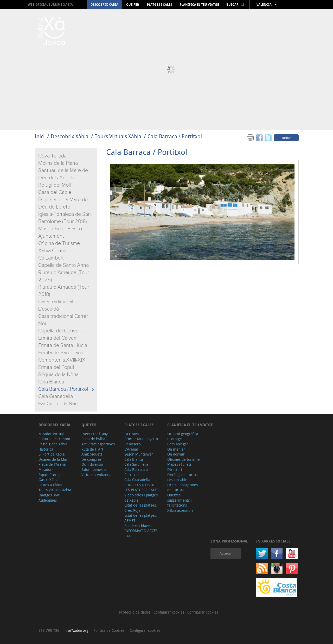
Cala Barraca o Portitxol (136, 472)
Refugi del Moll (55, 185)
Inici (40, 136)
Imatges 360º (49, 495)
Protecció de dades (135, 612)
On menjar (176, 449)
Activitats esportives (98, 444)
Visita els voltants (96, 475)
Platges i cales (159, 5)
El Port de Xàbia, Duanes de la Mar (53, 457)
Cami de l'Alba (93, 439)
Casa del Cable (55, 192)
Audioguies (48, 500)
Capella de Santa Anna (63, 265)
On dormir (176, 454)
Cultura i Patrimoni (54, 439)
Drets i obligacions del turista (182, 487)
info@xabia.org (76, 630)
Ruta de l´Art (92, 449)
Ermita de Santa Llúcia (63, 345)
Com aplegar (178, 444)
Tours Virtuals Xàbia (118, 136)
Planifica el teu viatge (199, 5)
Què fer (133, 5)
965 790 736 (49, 630)
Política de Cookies (109, 630)
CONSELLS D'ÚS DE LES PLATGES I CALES (141, 487)
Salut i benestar (94, 469)
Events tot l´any (95, 434)
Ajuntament (51, 236)
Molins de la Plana (58, 163)
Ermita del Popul (56, 367)
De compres (91, 459)
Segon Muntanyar (139, 454)
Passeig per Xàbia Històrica (53, 447)
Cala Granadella (56, 396)
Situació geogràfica (183, 434)
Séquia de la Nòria (58, 375)
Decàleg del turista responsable (183, 477)
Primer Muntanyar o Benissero (141, 441)
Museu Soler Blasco (60, 229)
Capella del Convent (61, 331)
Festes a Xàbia (50, 485)
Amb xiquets (92, 454)
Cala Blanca (51, 382)
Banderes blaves (138, 526)
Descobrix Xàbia (104, 5)
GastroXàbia (48, 480)
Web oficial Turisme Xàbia (50, 5)
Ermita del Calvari (57, 338)
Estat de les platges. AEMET (141, 518)
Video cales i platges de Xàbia (141, 498)
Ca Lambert (51, 258)
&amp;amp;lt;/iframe (202, 321)
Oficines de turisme (184, 459)
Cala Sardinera (136, 464)
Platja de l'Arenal (53, 464)
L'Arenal (131, 449)
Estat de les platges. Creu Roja (141, 508)
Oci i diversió (92, 464)
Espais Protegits (51, 475)
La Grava (132, 434)
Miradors (46, 469)
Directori (175, 469)
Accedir (226, 553)
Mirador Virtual (51, 434)
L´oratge (175, 439)
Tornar (286, 138)
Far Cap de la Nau (58, 404)
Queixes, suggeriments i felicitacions (180, 500)
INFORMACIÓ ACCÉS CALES (141, 533)
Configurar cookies (169, 612)
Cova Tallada (52, 156)
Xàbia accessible (180, 510)
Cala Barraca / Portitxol (175, 136)
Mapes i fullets (179, 464)
